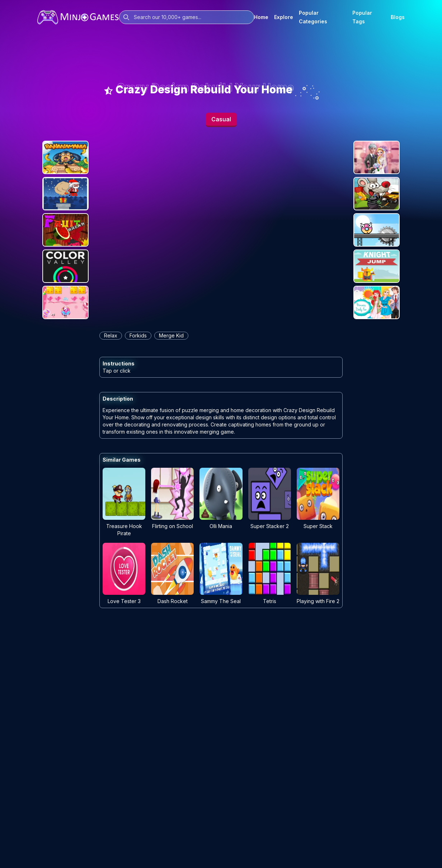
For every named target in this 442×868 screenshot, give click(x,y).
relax (111, 335)
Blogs (398, 17)
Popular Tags (362, 17)
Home (261, 17)
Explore (284, 17)
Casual (221, 119)
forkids (138, 335)
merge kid (171, 335)
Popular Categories (313, 17)
